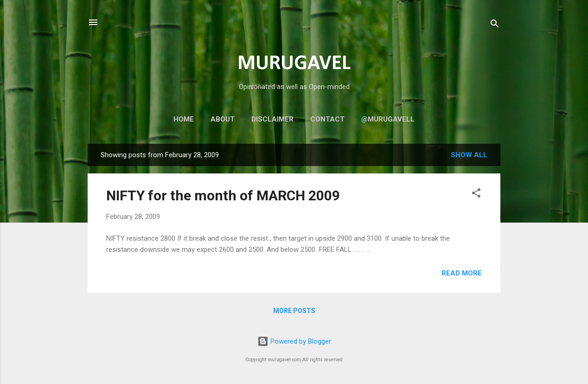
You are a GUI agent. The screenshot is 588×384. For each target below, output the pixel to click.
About (223, 119)
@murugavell (388, 119)
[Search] (495, 25)
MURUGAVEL (294, 64)
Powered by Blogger (294, 341)
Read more (462, 273)
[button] (476, 195)
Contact (327, 119)
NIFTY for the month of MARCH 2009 (223, 195)
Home (184, 119)
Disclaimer (272, 119)
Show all (469, 155)
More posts (294, 311)
